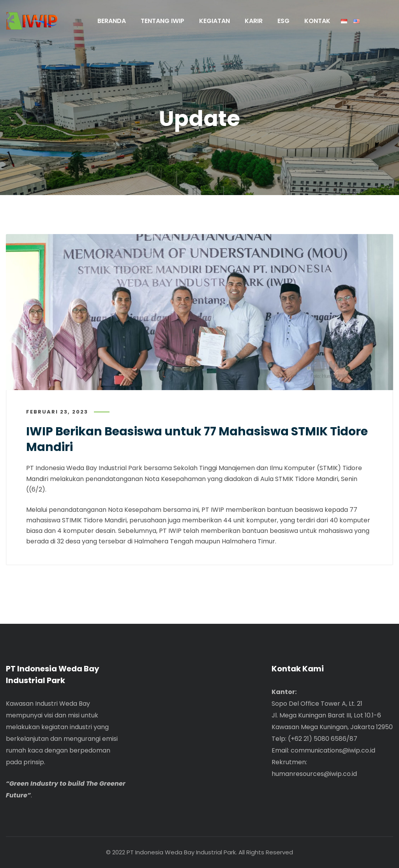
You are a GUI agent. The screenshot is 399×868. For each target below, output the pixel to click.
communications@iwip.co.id (333, 750)
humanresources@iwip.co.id (314, 774)
